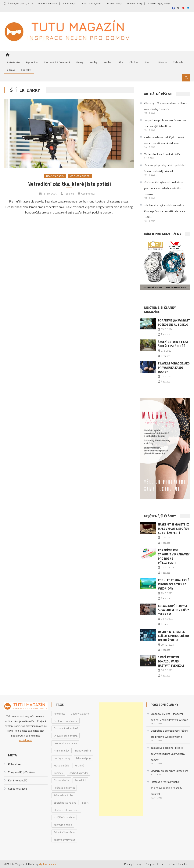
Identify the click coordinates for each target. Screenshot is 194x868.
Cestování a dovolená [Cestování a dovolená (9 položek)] (66, 728)
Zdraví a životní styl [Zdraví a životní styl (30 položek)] (64, 832)
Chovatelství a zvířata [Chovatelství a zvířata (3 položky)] (66, 736)
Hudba (107, 62)
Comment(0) (88, 194)
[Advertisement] (121, 759)
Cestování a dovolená (57, 62)
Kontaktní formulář (47, 4)
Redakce (69, 194)
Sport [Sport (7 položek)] (85, 803)
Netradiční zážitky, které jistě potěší (69, 184)
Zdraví (11, 70)
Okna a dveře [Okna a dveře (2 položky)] (61, 780)
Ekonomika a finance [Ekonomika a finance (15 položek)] (65, 743)
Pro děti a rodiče (114, 4)
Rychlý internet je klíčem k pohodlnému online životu (173, 636)
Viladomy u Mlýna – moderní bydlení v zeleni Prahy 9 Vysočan (166, 106)
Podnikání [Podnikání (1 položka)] (80, 780)
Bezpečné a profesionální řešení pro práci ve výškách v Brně (165, 123)
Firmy (80, 62)
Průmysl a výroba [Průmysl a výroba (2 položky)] (63, 795)
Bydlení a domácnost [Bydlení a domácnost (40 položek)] (66, 721)
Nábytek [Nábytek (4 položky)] (58, 773)
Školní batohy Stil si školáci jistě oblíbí (173, 344)
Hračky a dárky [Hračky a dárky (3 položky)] (62, 758)
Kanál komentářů (18, 781)
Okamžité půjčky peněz (158, 4)
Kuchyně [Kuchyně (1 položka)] (79, 765)
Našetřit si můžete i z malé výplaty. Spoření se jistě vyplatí (174, 529)
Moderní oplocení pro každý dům (163, 154)
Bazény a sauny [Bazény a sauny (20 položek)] (80, 714)
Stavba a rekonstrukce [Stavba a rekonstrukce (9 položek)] (66, 810)
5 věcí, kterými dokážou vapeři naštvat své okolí (171, 662)
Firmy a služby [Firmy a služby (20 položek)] (62, 751)
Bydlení (31, 62)
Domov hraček (69, 4)
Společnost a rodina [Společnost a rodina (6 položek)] (65, 803)
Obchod (134, 62)
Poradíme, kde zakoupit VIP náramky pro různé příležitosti (174, 556)
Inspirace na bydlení (91, 4)
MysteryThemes (47, 864)
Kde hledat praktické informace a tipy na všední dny (174, 584)
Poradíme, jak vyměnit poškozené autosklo (174, 323)
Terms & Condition (178, 864)
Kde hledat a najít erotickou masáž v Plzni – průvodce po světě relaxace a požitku (165, 211)
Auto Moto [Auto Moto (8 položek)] (59, 714)
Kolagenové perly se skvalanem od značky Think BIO (173, 610)
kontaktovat (25, 740)
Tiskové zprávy (134, 4)
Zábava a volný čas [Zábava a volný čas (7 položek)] (64, 840)
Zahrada (178, 62)
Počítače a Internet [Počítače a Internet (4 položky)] (64, 788)
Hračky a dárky (55, 176)
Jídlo (120, 62)
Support (150, 864)
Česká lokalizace (18, 789)
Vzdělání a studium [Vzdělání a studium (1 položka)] (64, 817)
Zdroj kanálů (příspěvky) (22, 772)
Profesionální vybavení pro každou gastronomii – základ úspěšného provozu (164, 188)
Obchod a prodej (80, 176)
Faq (162, 864)
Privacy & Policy (133, 864)
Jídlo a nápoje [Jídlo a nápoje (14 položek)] (84, 758)
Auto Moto (13, 62)
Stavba (162, 62)
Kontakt (26, 70)
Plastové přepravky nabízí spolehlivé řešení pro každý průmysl (165, 168)
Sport (148, 62)
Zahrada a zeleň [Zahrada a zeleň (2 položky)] (63, 825)
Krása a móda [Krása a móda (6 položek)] (61, 765)
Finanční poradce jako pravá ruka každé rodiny (174, 368)
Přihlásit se (14, 764)
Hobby (93, 62)
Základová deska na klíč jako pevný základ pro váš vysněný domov (164, 140)
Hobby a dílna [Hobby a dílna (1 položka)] (83, 751)
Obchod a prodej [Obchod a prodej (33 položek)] (78, 773)
